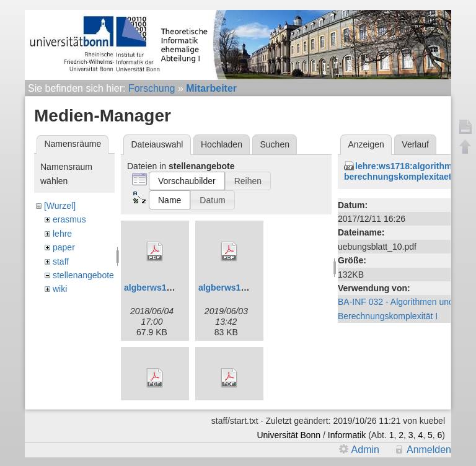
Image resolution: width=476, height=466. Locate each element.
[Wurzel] (60, 206)
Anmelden (429, 450)
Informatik (347, 435)
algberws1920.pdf (235, 288)
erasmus (69, 219)
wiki (60, 289)
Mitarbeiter (211, 88)
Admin (365, 450)
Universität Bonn (289, 435)
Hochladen (222, 144)
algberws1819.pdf (161, 288)
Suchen (275, 144)
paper (64, 247)
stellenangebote (83, 275)
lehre (62, 234)
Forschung (152, 88)
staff (61, 262)
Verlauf (415, 144)
